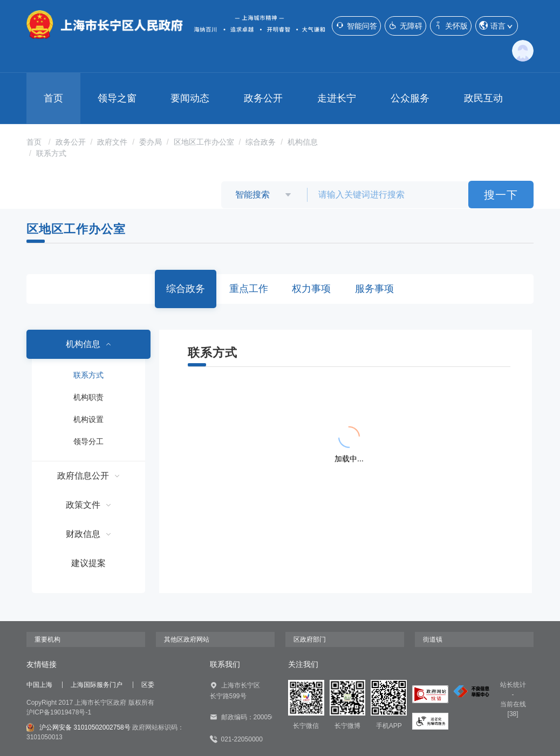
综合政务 (261, 142)
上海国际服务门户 (97, 685)
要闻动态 (190, 98)
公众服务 (410, 98)
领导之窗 (117, 98)
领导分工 (88, 441)
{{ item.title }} (243, 396)
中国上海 (39, 685)
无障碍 (405, 26)
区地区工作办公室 (204, 142)
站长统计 (513, 685)
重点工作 (249, 289)
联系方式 (51, 153)
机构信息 (303, 142)
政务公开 (263, 98)
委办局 (151, 142)
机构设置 (88, 419)
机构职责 (88, 397)
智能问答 (356, 26)
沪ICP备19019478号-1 (59, 712)
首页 (53, 98)
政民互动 (483, 98)
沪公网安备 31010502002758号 (78, 727)
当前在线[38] (513, 709)
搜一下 (501, 195)
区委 (148, 685)
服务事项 (374, 289)
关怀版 (451, 26)
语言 (497, 26)
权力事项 (311, 289)
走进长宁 (337, 98)
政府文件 (112, 142)
